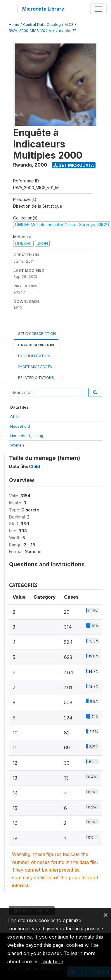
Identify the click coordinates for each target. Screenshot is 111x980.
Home (14, 25)
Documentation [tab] (34, 356)
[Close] (106, 914)
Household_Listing (27, 436)
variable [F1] (66, 31)
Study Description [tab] (37, 334)
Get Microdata (74, 165)
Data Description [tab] (36, 345)
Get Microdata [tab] (35, 366)
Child (15, 417)
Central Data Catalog (42, 25)
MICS (69, 25)
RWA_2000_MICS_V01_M (30, 31)
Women (17, 445)
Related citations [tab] (36, 378)
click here (52, 961)
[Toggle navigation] (98, 9)
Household (20, 426)
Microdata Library (43, 9)
